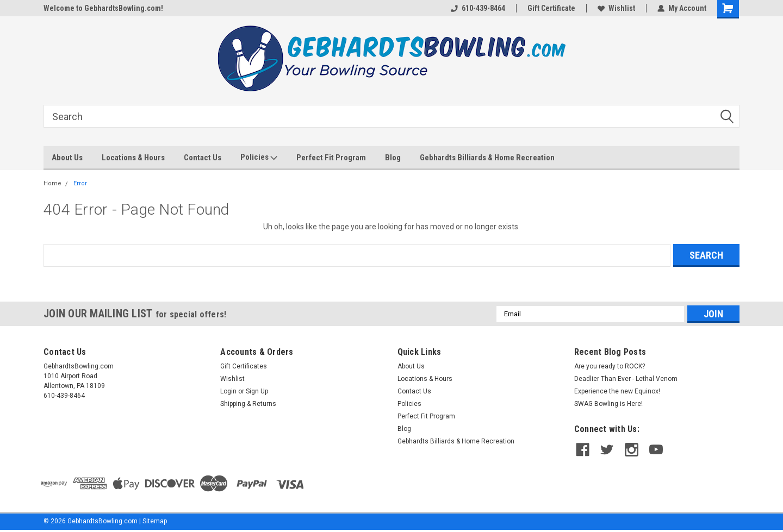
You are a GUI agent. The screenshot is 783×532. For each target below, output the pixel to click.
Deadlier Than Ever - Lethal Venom (626, 379)
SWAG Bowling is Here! (608, 404)
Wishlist (616, 8)
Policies (259, 158)
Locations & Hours (133, 158)
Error (80, 183)
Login (228, 391)
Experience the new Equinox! (617, 391)
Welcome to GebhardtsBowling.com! (103, 8)
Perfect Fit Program (331, 158)
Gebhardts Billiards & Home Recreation (487, 158)
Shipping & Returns (248, 404)
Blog (393, 158)
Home (52, 183)
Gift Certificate (551, 8)
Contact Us (203, 158)
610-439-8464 (478, 8)
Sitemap (155, 521)
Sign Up (257, 391)
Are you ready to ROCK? (610, 366)
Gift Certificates (244, 366)
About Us (67, 158)
